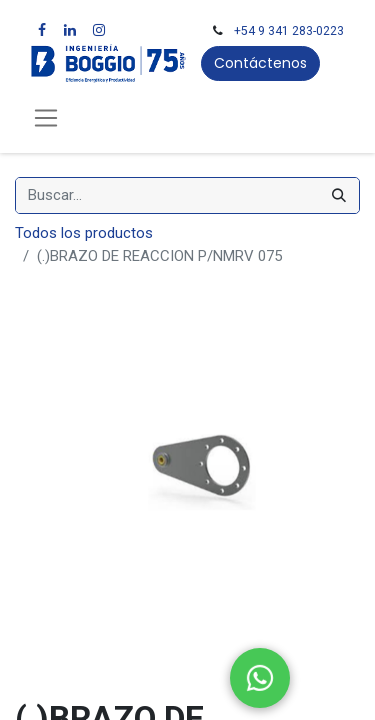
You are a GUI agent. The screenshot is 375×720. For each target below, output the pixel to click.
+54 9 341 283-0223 (289, 31)
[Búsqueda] (339, 195)
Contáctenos (260, 63)
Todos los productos (84, 233)
